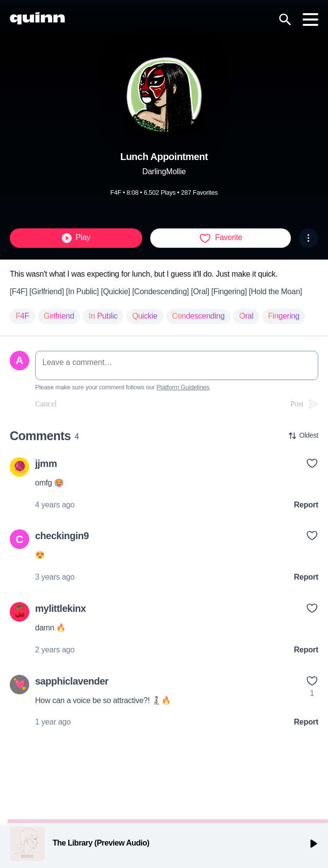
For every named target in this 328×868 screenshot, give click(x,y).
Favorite (221, 238)
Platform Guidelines (183, 387)
